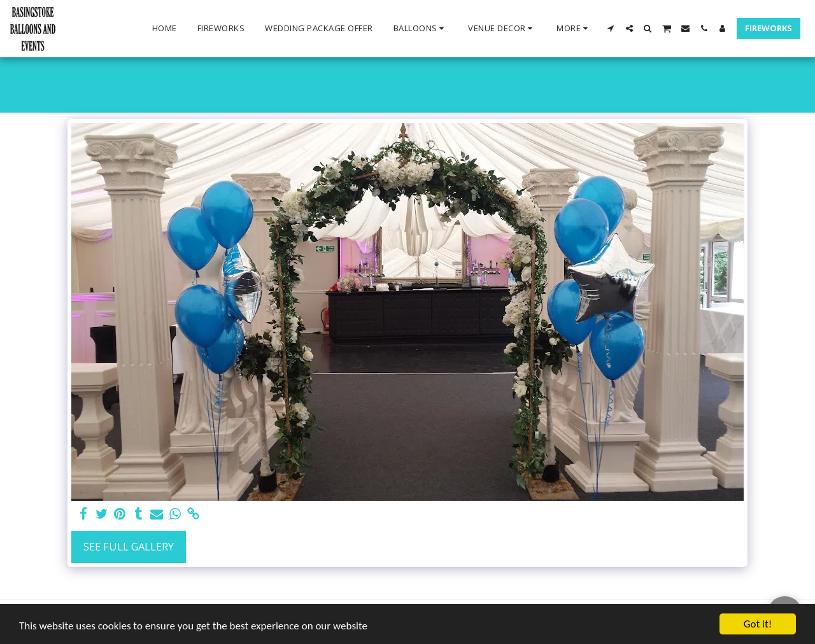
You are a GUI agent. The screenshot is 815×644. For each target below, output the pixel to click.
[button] (421, 29)
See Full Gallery (129, 546)
